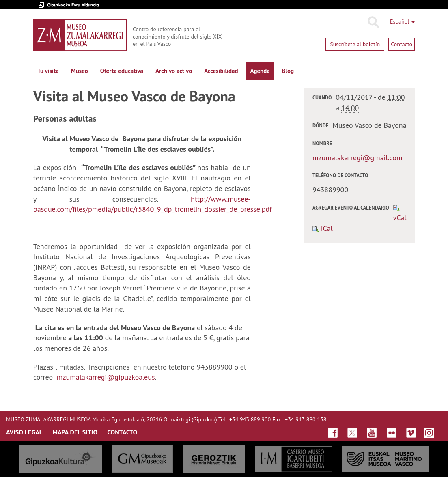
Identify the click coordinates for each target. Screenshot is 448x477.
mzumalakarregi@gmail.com (358, 158)
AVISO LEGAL (24, 432)
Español (402, 21)
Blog (288, 71)
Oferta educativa (122, 71)
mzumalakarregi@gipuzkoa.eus (106, 377)
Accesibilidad (221, 71)
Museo (80, 71)
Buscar (373, 22)
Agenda (260, 71)
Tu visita (48, 71)
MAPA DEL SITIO (75, 432)
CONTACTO (122, 432)
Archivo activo (174, 71)
